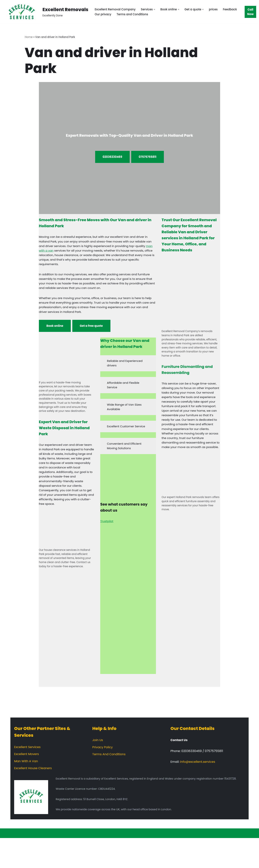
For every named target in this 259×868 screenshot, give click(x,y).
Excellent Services (27, 777)
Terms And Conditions (109, 784)
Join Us (98, 770)
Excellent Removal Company (117, 9)
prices (219, 9)
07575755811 (148, 157)
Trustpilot (107, 539)
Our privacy (124, 14)
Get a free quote (91, 335)
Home (29, 37)
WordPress (39, 863)
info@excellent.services (198, 792)
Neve (7, 863)
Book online (55, 335)
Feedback (102, 14)
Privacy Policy (103, 777)
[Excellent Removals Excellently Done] (46, 12)
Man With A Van (26, 791)
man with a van (62, 253)
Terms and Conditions (155, 14)
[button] (158, 9)
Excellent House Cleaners (33, 798)
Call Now (251, 12)
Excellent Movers (27, 784)
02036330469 (112, 157)
